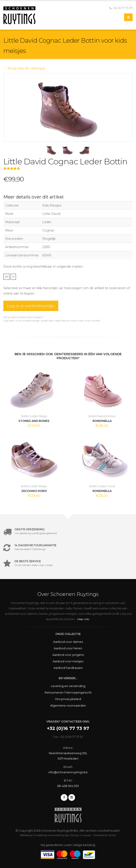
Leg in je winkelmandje (31, 306)
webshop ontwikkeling (50, 835)
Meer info (83, 619)
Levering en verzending (68, 686)
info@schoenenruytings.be (68, 772)
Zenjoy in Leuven (81, 835)
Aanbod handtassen (68, 668)
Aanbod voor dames (68, 642)
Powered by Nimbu (105, 835)
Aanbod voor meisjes (68, 661)
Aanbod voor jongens (68, 655)
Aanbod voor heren (68, 648)
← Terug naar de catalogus (24, 68)
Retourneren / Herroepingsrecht (68, 693)
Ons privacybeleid (68, 699)
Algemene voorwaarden (68, 706)
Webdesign (26, 835)
